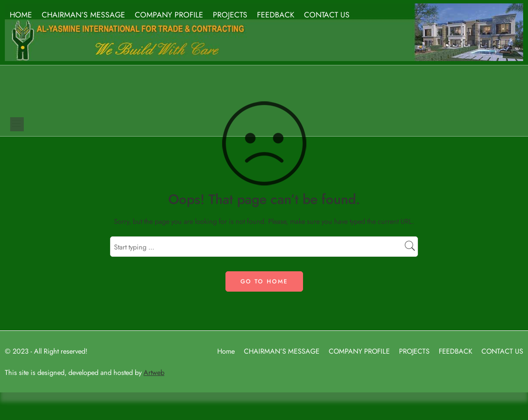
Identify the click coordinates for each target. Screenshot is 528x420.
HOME (21, 15)
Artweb (154, 372)
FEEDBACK (276, 15)
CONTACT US (327, 15)
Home (226, 351)
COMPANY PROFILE (169, 15)
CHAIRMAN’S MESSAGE (83, 15)
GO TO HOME (264, 281)
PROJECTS (230, 15)
